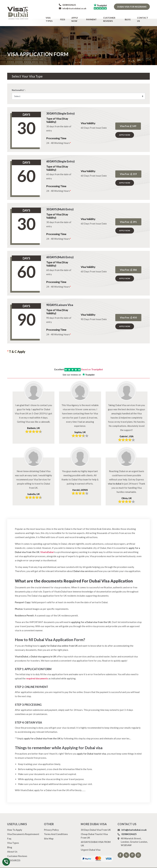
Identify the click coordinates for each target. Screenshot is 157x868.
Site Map (49, 833)
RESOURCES (14, 855)
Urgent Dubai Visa (91, 844)
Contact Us (143, 17)
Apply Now (79, 17)
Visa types (55, 17)
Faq (9, 833)
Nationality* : (19, 84)
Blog (130, 17)
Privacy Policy (51, 824)
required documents (37, 673)
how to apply (15, 824)
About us (12, 846)
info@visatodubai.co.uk (73, 8)
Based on (92, 364)
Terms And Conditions (56, 828)
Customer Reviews (113, 17)
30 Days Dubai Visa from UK (96, 824)
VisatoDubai (47, 546)
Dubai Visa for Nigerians (132, 7)
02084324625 (67, 5)
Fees (67, 17)
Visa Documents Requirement (23, 828)
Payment (93, 17)
